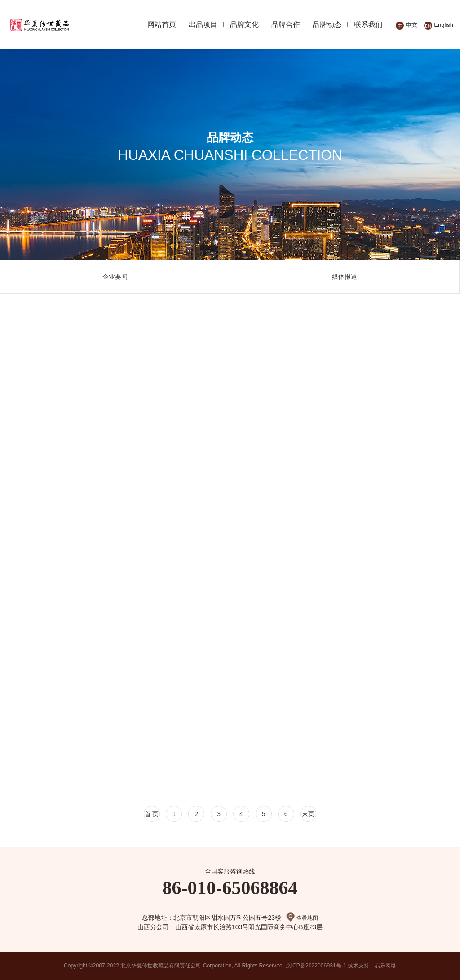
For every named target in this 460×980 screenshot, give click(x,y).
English (438, 25)
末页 (309, 814)
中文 (407, 25)
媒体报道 (345, 277)
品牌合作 (286, 24)
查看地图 (302, 918)
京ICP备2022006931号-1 (316, 966)
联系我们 (368, 24)
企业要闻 (115, 277)
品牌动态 (327, 24)
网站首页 (162, 24)
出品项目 (203, 24)
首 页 (151, 814)
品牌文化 (244, 24)
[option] (115, 277)
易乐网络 (386, 966)
